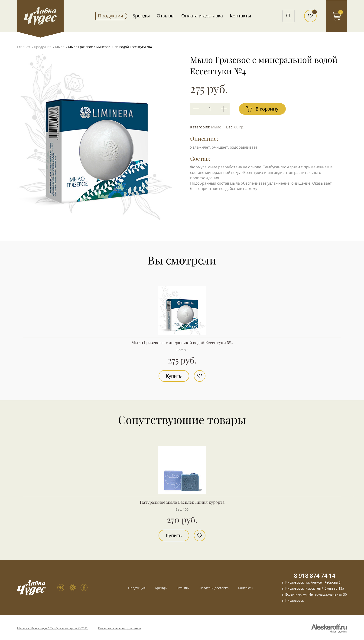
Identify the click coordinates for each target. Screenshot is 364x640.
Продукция (110, 16)
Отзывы (166, 16)
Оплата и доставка (202, 16)
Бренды (141, 16)
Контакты (240, 16)
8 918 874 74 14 (315, 576)
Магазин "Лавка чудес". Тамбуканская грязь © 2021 (52, 628)
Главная (24, 47)
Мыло (60, 47)
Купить (174, 376)
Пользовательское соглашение (120, 628)
